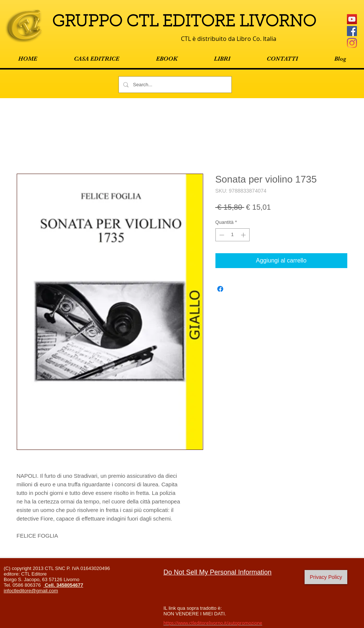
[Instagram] (352, 43)
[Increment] (244, 235)
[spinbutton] (232, 235)
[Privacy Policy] (326, 577)
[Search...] (174, 85)
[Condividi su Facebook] (220, 289)
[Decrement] (221, 235)
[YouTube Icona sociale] (352, 19)
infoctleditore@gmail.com (31, 591)
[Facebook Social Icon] (352, 31)
